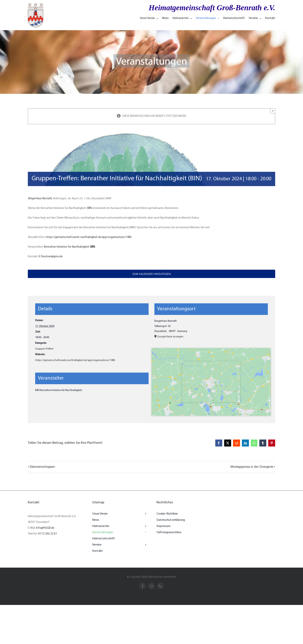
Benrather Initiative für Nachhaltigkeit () (70, 247)
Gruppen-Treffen (44, 349)
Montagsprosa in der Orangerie (252, 467)
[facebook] (143, 586)
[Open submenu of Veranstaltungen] (145, 532)
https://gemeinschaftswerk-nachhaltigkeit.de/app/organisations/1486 (89, 237)
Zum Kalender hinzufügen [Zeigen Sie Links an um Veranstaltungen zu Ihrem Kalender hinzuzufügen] (152, 274)
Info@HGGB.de (45, 528)
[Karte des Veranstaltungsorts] (211, 382)
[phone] (160, 586)
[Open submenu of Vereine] (145, 545)
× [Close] (273, 111)
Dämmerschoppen (42, 467)
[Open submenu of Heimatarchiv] (145, 526)
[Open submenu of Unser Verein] (145, 514)
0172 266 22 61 (48, 534)
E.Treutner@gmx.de (51, 257)
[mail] (151, 586)
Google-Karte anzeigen (170, 337)
